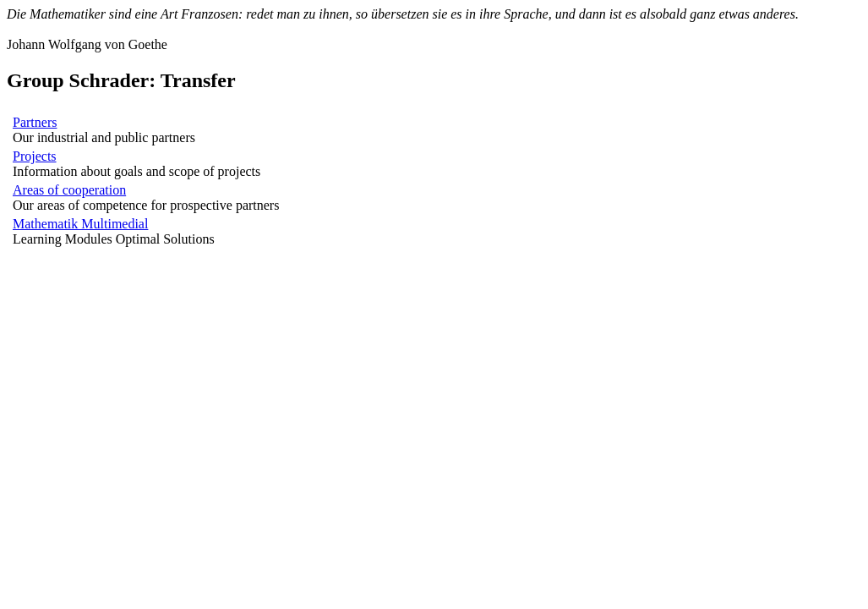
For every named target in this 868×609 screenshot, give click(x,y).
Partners (35, 122)
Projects (35, 156)
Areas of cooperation (69, 190)
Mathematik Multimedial (80, 224)
